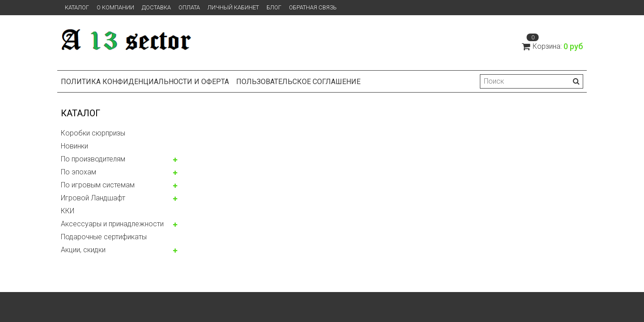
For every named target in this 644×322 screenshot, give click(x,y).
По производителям (93, 159)
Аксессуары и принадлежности (112, 224)
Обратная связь (313, 7)
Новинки (74, 146)
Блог (274, 7)
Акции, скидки (83, 250)
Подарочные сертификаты (104, 237)
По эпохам (78, 172)
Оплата (189, 7)
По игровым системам (98, 185)
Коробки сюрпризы (93, 133)
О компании (115, 7)
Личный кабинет (233, 7)
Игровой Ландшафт (93, 198)
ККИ (68, 211)
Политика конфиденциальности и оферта (145, 82)
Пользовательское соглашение (298, 82)
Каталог (77, 7)
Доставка (156, 7)
